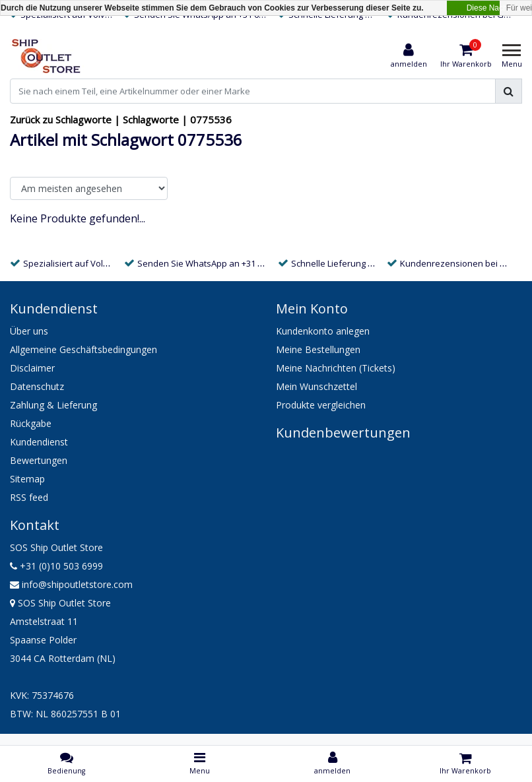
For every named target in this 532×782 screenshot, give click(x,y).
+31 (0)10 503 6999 (56, 566)
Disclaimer (32, 368)
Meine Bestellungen (318, 349)
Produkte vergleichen (321, 405)
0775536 (211, 119)
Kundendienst (39, 442)
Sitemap (27, 479)
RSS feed (29, 497)
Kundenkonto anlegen (323, 331)
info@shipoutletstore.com (71, 584)
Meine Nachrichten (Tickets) (336, 368)
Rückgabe (31, 423)
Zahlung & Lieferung (53, 405)
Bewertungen (39, 460)
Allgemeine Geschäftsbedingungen (83, 349)
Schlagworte (151, 119)
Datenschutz (37, 386)
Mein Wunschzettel (316, 386)
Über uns (29, 331)
